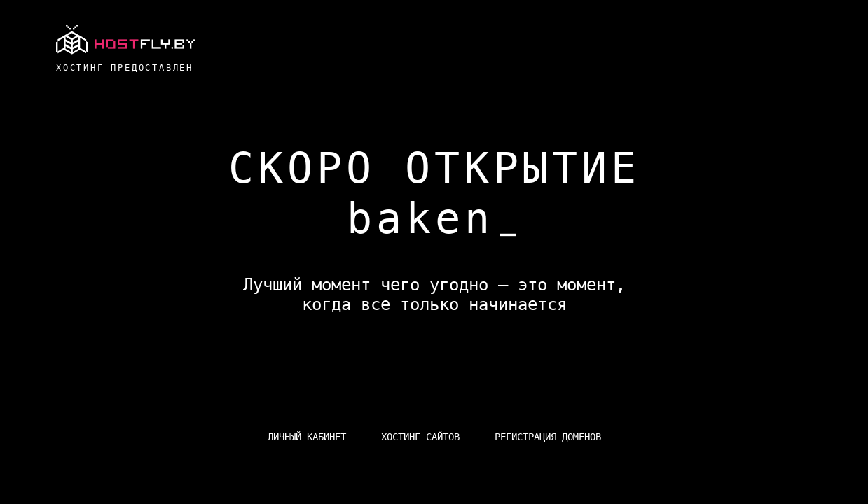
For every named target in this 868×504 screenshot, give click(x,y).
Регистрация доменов (548, 437)
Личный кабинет (307, 437)
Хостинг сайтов (420, 437)
